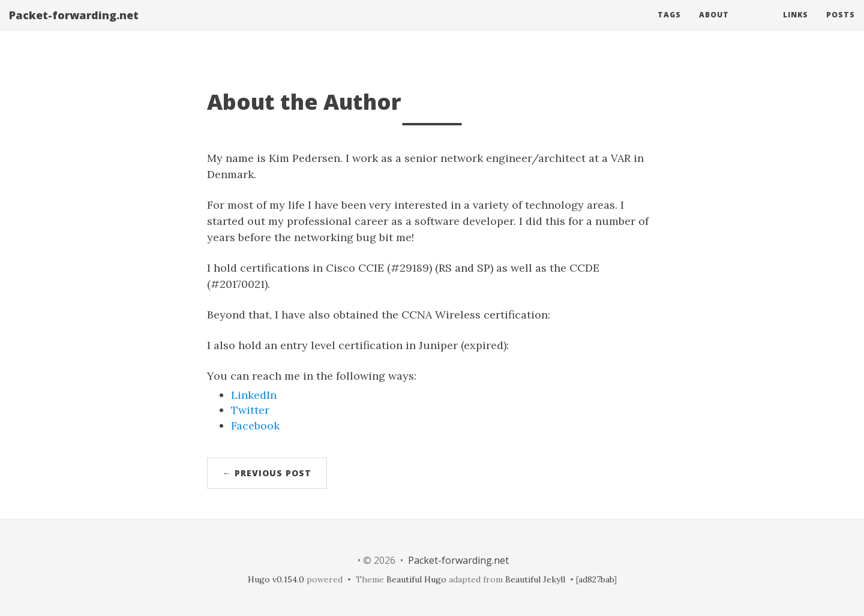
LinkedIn (254, 395)
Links (796, 27)
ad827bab (596, 579)
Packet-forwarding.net (74, 27)
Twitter (250, 410)
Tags (669, 27)
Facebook (255, 426)
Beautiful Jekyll (535, 579)
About (714, 27)
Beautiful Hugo (416, 579)
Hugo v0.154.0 (276, 579)
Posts (841, 27)
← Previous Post (267, 473)
